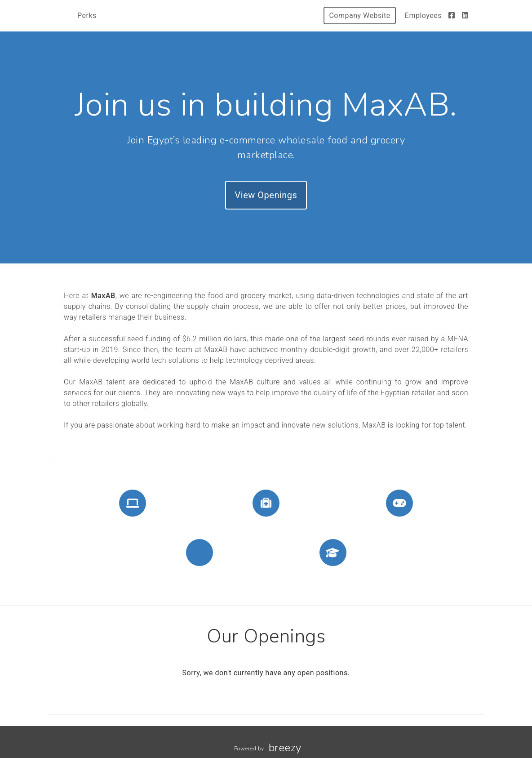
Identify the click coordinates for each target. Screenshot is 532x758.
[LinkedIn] (465, 16)
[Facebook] (452, 16)
